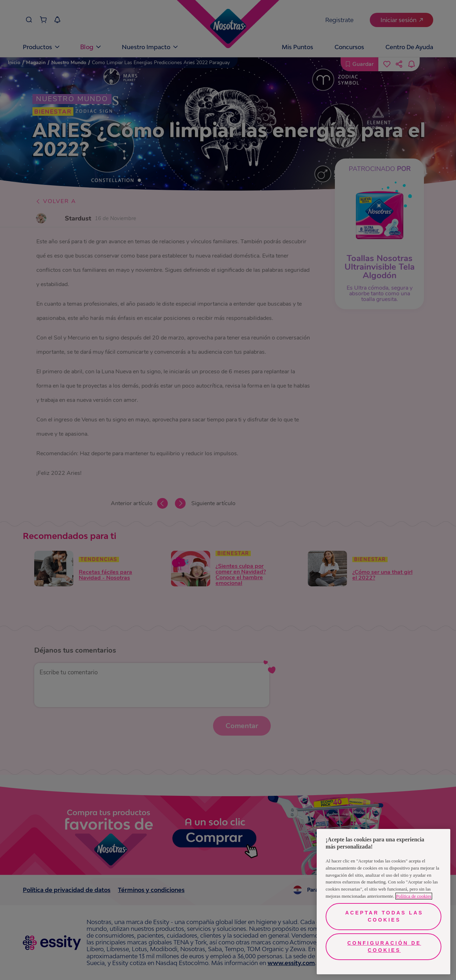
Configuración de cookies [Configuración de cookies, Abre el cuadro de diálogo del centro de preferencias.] (384, 947)
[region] (384, 902)
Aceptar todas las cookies (384, 916)
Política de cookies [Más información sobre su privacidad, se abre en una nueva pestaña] (414, 896)
